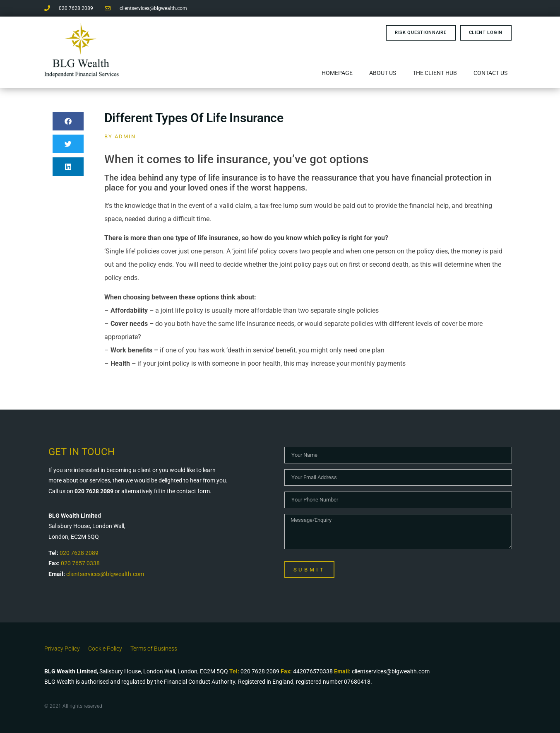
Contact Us (490, 73)
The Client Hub (435, 73)
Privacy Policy (62, 649)
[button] (68, 121)
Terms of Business (154, 649)
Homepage (337, 73)
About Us (383, 73)
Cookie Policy (105, 649)
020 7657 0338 (80, 563)
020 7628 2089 (79, 553)
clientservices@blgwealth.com (105, 574)
